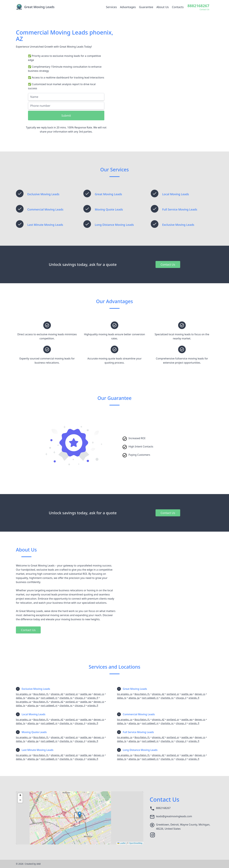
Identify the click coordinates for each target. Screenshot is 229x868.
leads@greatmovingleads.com (174, 816)
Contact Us (168, 264)
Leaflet (121, 843)
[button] (80, 815)
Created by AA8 (33, 864)
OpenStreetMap (136, 843)
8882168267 (163, 808)
